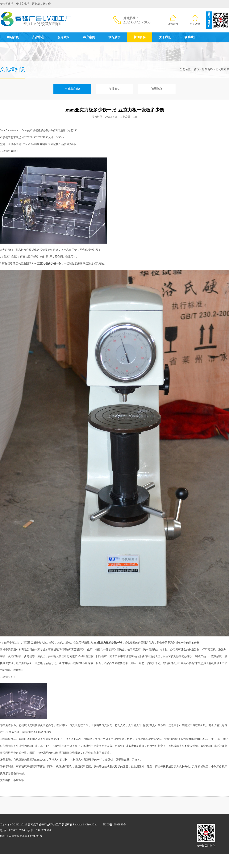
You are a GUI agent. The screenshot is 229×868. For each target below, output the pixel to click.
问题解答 (157, 89)
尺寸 (51, 137)
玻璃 (59, 650)
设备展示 (114, 37)
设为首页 (173, 20)
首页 (197, 69)
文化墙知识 (222, 69)
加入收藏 (195, 20)
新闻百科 (140, 37)
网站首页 (13, 37)
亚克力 (41, 264)
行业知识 (114, 89)
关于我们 (165, 37)
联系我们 (190, 37)
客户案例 (89, 37)
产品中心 (38, 37)
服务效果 (64, 37)
